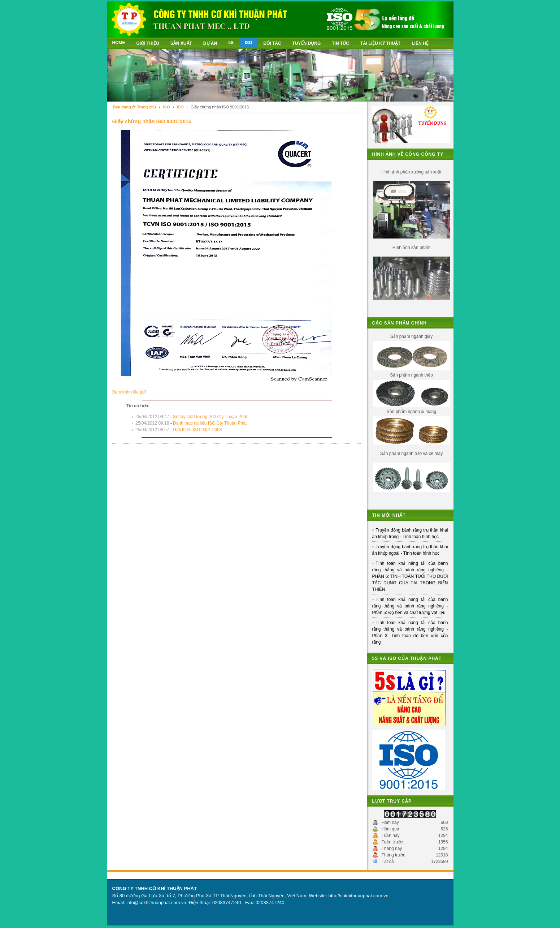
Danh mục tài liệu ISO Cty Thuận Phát (210, 423)
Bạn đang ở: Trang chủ (135, 107)
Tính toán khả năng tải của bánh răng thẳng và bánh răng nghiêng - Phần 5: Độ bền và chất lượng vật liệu (410, 606)
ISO (167, 107)
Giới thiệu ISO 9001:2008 (197, 430)
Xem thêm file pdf (129, 392)
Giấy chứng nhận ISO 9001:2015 (152, 121)
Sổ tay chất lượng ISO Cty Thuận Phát (210, 417)
